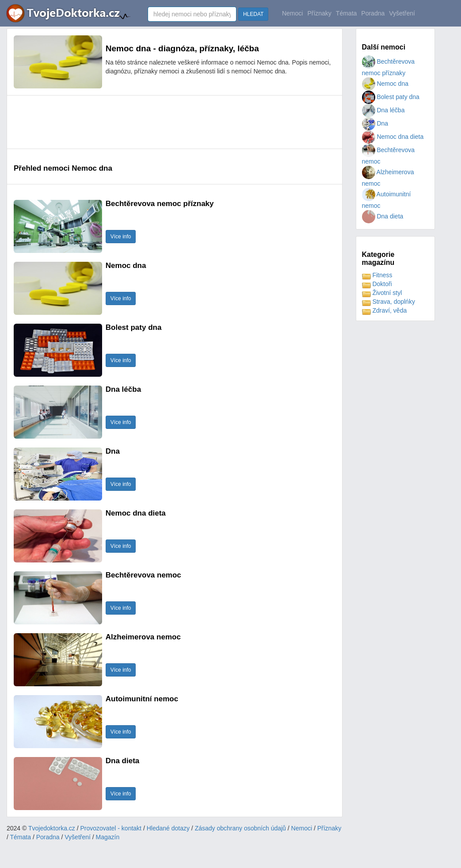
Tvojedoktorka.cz (52, 828)
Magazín (108, 837)
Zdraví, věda (385, 310)
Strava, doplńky (389, 302)
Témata (346, 13)
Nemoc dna (385, 84)
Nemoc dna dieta (393, 137)
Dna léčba (383, 110)
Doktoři (377, 284)
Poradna (373, 13)
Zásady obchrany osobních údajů (240, 828)
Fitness (377, 275)
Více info (121, 237)
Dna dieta (383, 216)
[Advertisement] (175, 122)
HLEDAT (253, 14)
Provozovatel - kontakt (111, 828)
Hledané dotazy (168, 828)
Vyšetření (402, 13)
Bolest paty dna (391, 97)
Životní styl (382, 293)
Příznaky (319, 13)
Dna (375, 123)
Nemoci (292, 13)
